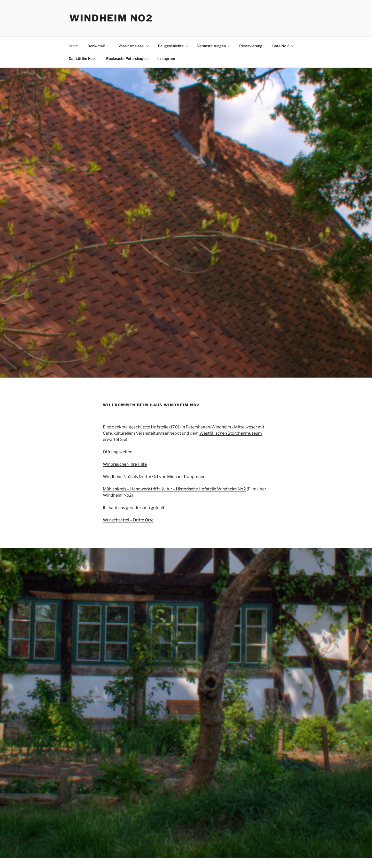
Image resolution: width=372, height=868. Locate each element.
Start (73, 46)
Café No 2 (283, 46)
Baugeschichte (173, 46)
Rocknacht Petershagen (127, 58)
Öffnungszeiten (118, 452)
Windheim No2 (111, 18)
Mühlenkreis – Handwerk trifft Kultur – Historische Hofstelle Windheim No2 (174, 489)
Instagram (166, 58)
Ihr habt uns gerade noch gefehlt (134, 508)
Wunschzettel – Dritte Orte (128, 520)
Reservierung (251, 46)
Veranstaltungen (214, 46)
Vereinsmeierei (134, 46)
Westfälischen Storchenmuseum (231, 433)
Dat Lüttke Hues (83, 58)
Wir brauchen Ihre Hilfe (125, 464)
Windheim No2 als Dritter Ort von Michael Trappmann (154, 477)
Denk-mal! (99, 46)
